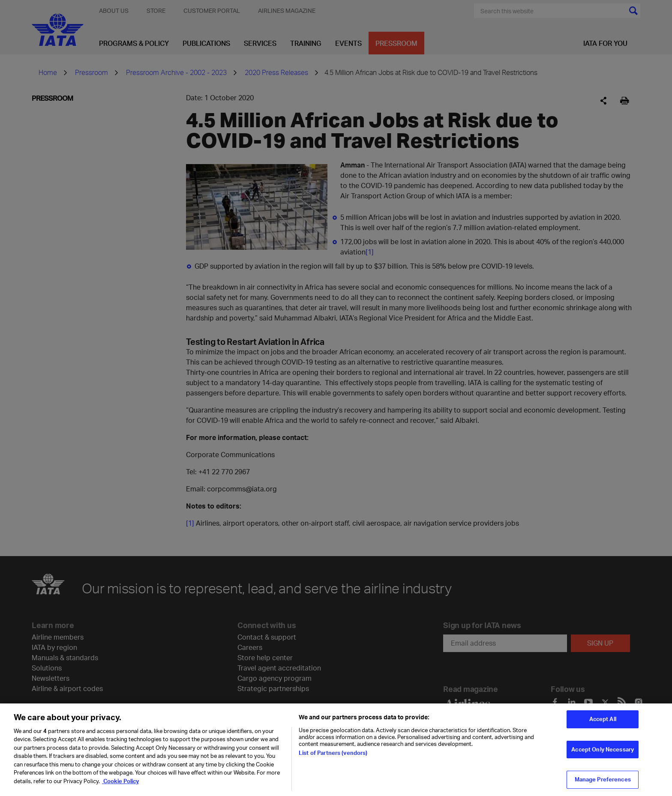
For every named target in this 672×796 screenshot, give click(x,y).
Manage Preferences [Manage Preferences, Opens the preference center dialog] (603, 784)
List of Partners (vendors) (333, 757)
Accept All (603, 724)
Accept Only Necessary (603, 754)
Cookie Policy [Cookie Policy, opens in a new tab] (120, 785)
